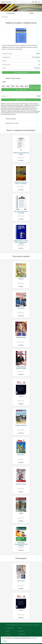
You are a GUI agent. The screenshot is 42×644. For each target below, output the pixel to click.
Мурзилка (21, 279)
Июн (27, 86)
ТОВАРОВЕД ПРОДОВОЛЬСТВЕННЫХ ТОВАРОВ (21, 544)
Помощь (20, 628)
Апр (17, 86)
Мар (13, 86)
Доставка (8, 634)
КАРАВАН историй (21, 337)
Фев (8, 86)
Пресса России (6, 2)
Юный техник (21, 455)
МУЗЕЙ (21, 513)
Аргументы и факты (21, 484)
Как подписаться (10, 628)
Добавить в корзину (21, 100)
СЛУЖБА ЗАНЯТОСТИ (21, 425)
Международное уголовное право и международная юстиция (21, 242)
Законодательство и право (12, 123)
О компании (21, 631)
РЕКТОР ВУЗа (21, 308)
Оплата (8, 631)
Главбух (21, 396)
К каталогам (10, 13)
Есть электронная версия (21, 72)
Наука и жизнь (21, 581)
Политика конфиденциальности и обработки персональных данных (22, 625)
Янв (3, 86)
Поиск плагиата (22, 634)
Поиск (31, 13)
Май (22, 86)
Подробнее (34, 638)
